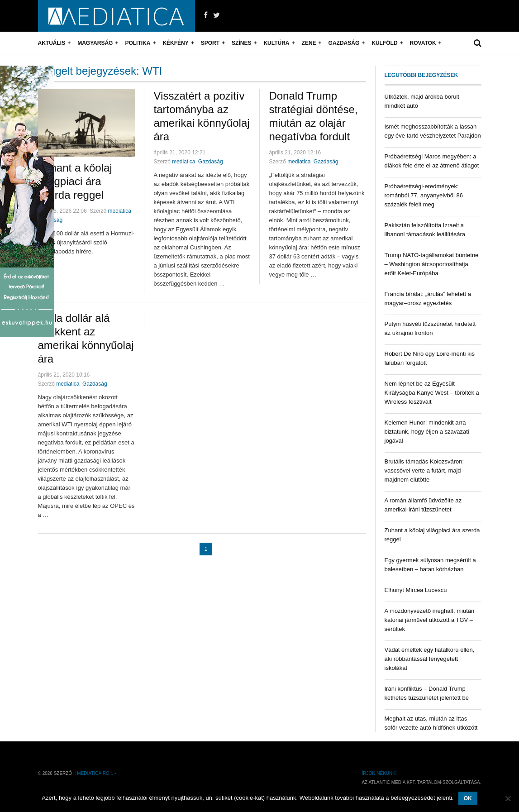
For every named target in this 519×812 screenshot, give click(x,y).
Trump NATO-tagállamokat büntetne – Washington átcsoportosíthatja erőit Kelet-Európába (432, 264)
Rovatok (423, 43)
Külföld (384, 43)
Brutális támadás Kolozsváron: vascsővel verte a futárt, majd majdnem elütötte (424, 470)
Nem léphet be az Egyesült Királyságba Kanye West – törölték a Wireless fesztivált (432, 393)
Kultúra (276, 43)
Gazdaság (344, 43)
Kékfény (175, 43)
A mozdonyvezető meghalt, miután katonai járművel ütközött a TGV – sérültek (430, 620)
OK (468, 798)
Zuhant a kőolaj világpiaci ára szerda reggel (75, 181)
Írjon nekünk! (379, 773)
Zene (309, 43)
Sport (210, 43)
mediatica (120, 211)
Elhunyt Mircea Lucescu (416, 590)
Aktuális (52, 43)
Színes (241, 43)
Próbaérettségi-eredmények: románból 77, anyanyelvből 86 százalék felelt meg (424, 195)
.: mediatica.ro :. (93, 773)
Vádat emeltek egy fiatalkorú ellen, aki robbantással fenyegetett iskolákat (430, 659)
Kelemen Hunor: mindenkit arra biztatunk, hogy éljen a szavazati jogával (427, 432)
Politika (138, 43)
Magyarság (95, 43)
